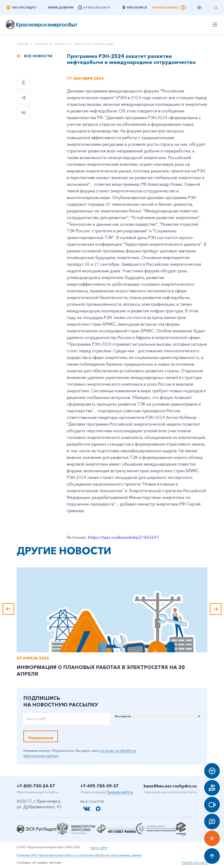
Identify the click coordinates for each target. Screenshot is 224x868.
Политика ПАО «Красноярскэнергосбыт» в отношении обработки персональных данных (79, 855)
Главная (23, 44)
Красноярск (134, 7)
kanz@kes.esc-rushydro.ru (170, 786)
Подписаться (41, 738)
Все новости (38, 56)
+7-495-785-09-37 (99, 786)
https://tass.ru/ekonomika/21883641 (124, 537)
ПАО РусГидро (21, 7)
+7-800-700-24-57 (36, 786)
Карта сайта (99, 848)
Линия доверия (60, 7)
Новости (41, 44)
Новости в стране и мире (94, 44)
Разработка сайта (195, 863)
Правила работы (120, 792)
